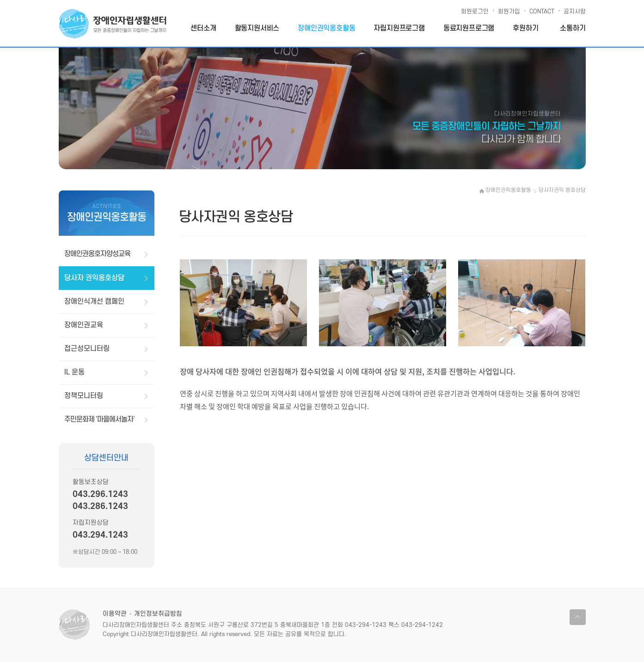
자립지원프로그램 (399, 28)
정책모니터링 (84, 396)
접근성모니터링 (87, 349)
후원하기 (525, 28)
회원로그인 (475, 12)
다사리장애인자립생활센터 (113, 24)
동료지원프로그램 (469, 28)
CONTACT (540, 10)
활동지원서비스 (257, 28)
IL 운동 (74, 372)
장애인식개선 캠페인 (94, 302)
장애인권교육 (84, 325)
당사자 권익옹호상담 (94, 278)
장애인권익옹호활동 (326, 28)
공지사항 (572, 10)
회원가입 (507, 10)
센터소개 (203, 28)
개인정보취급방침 (158, 614)
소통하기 (573, 28)
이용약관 (115, 614)
